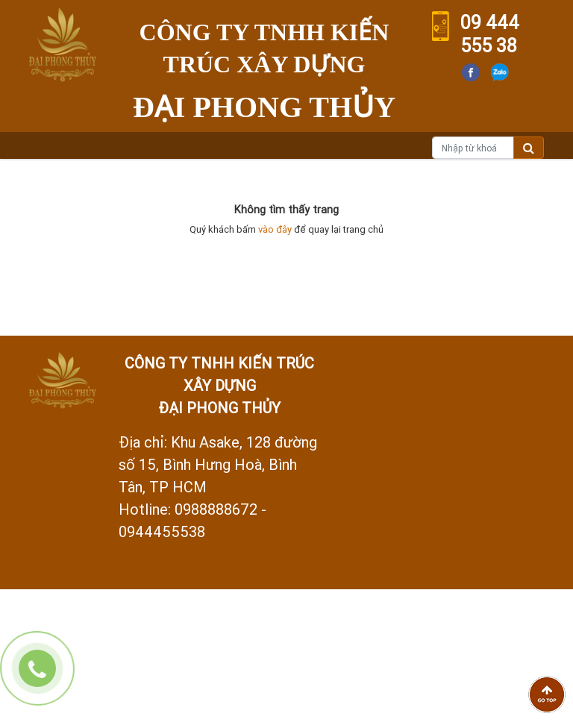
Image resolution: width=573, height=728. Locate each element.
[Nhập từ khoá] (473, 148)
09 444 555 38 (490, 34)
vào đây (275, 229)
